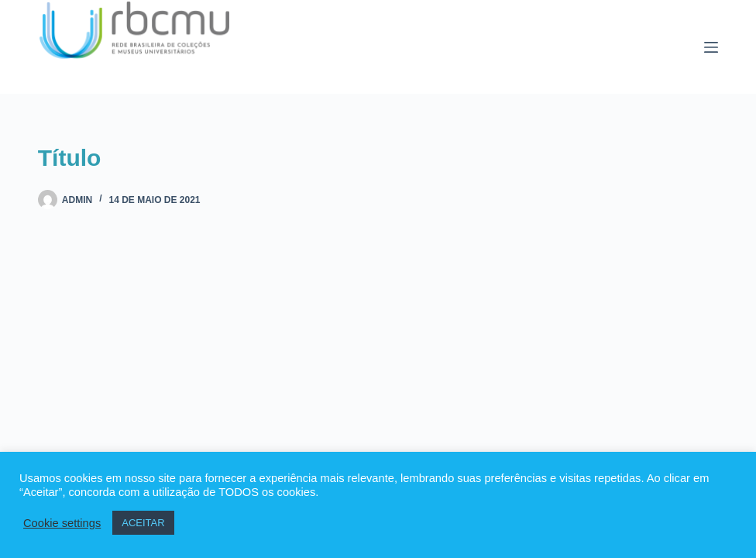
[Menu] (711, 47)
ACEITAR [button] (143, 523)
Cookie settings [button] (62, 523)
